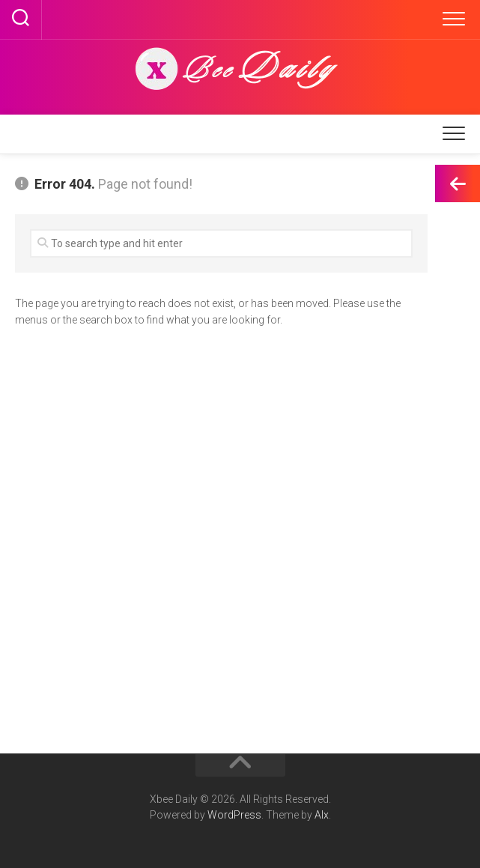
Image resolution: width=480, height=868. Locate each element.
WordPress (234, 815)
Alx (322, 815)
